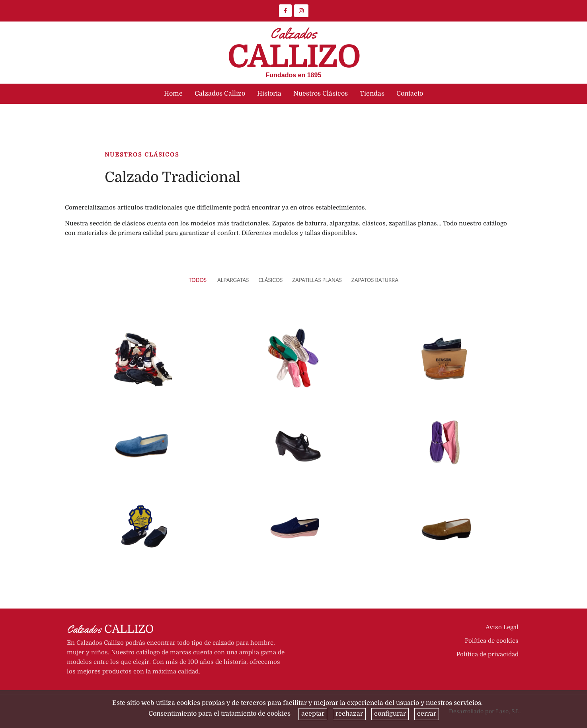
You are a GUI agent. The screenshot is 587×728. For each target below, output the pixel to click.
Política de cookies (492, 641)
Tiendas (372, 94)
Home (173, 94)
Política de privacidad (488, 654)
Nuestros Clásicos (321, 94)
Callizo (293, 51)
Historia (269, 94)
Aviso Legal (502, 627)
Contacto (410, 94)
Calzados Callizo (220, 94)
